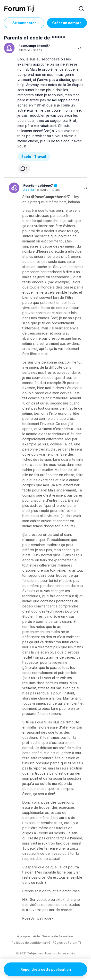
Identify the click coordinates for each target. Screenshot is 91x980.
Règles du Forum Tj (67, 943)
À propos (24, 936)
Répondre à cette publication (46, 969)
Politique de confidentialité (31, 943)
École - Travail (34, 157)
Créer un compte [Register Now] (67, 23)
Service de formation (58, 936)
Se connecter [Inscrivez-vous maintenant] (24, 23)
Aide (36, 936)
